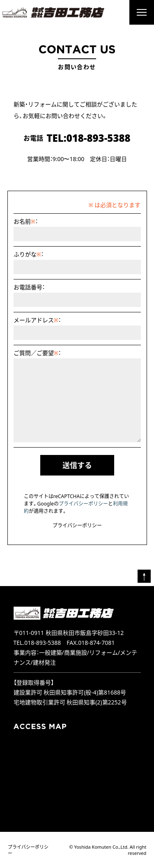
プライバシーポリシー (83, 504)
